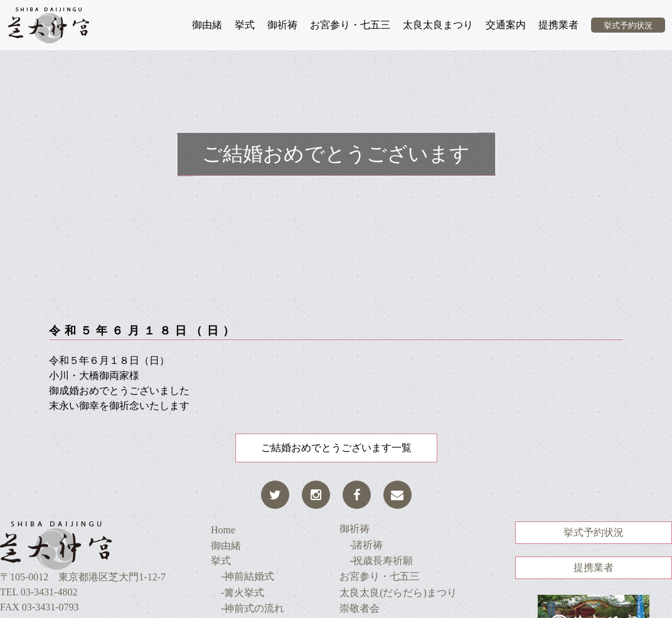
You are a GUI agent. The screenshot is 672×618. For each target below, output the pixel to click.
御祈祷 (282, 25)
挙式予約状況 (628, 25)
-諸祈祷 (361, 545)
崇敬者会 (360, 608)
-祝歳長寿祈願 (376, 561)
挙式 (245, 25)
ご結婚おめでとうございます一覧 (336, 448)
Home (223, 530)
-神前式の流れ (248, 608)
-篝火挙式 (237, 593)
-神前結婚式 (243, 576)
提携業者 (558, 25)
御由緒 (207, 25)
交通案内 (506, 25)
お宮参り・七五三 (350, 25)
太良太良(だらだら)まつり (398, 593)
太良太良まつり (438, 25)
